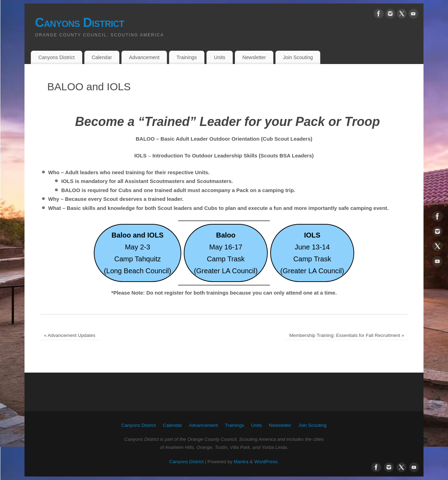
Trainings (187, 57)
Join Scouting (298, 57)
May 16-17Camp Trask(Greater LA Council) (226, 253)
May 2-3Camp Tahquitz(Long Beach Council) (138, 253)
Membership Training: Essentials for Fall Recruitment (347, 335)
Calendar (102, 57)
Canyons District (80, 23)
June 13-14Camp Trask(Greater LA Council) (312, 253)
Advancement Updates (70, 335)
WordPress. (266, 462)
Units (219, 57)
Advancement (144, 57)
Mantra (241, 462)
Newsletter (254, 57)
